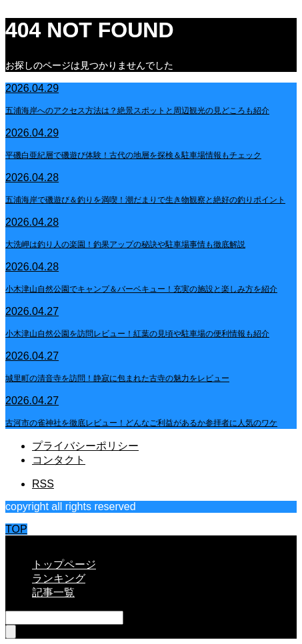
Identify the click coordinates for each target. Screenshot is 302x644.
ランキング (59, 578)
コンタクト (59, 460)
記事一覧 (53, 592)
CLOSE (23, 541)
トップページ (64, 564)
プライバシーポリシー (85, 446)
